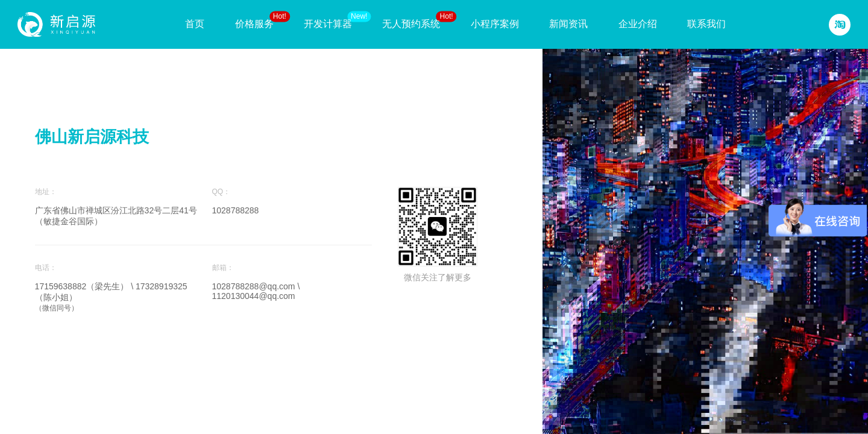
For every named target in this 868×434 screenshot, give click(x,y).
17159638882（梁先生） (83, 286)
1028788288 (236, 210)
